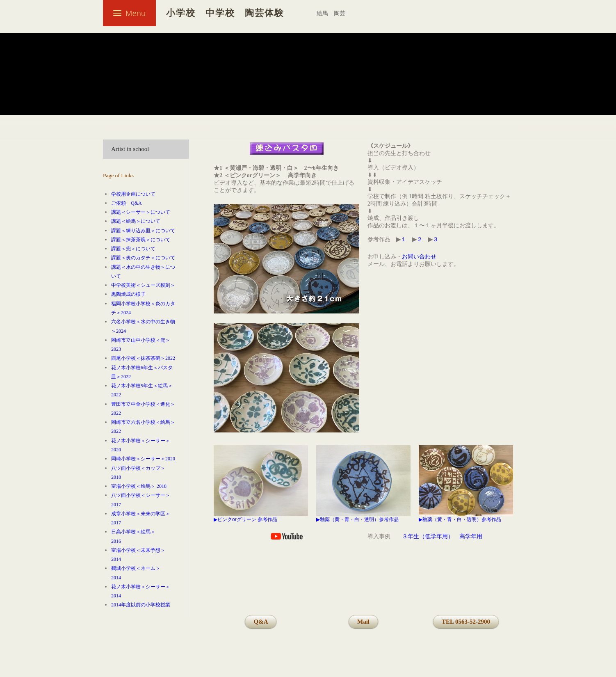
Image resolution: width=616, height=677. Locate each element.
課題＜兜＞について (133, 249)
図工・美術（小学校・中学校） (189, 98)
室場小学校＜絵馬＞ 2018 (139, 486)
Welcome (117, 98)
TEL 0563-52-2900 (466, 622)
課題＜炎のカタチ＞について (143, 258)
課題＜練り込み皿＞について (143, 231)
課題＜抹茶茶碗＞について (141, 240)
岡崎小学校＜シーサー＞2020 (143, 459)
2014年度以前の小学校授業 (141, 605)
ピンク (225, 519)
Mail (363, 622)
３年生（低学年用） (428, 536)
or (234, 519)
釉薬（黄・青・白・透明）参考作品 (359, 519)
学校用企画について (133, 194)
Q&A (261, 622)
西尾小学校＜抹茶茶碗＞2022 (143, 358)
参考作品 (267, 519)
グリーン (246, 519)
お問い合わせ (419, 257)
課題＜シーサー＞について (141, 212)
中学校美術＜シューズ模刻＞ (143, 285)
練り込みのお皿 (271, 98)
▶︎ (216, 519)
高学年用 (471, 536)
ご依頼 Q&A (127, 203)
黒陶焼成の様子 (128, 294)
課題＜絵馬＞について (136, 221)
